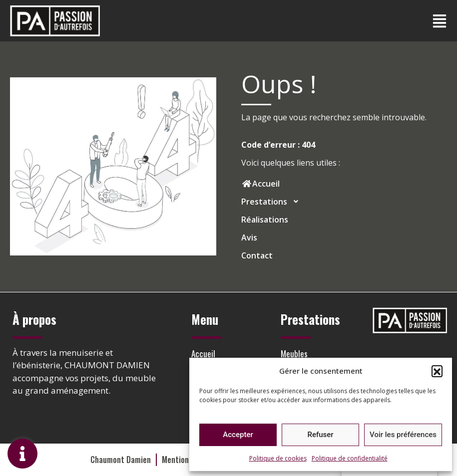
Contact (257, 255)
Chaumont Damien (121, 460)
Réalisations (265, 220)
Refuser (320, 435)
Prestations (273, 202)
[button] (437, 371)
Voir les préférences (403, 435)
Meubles (294, 354)
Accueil (203, 354)
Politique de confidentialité (350, 458)
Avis (249, 238)
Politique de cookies (278, 458)
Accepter (238, 435)
